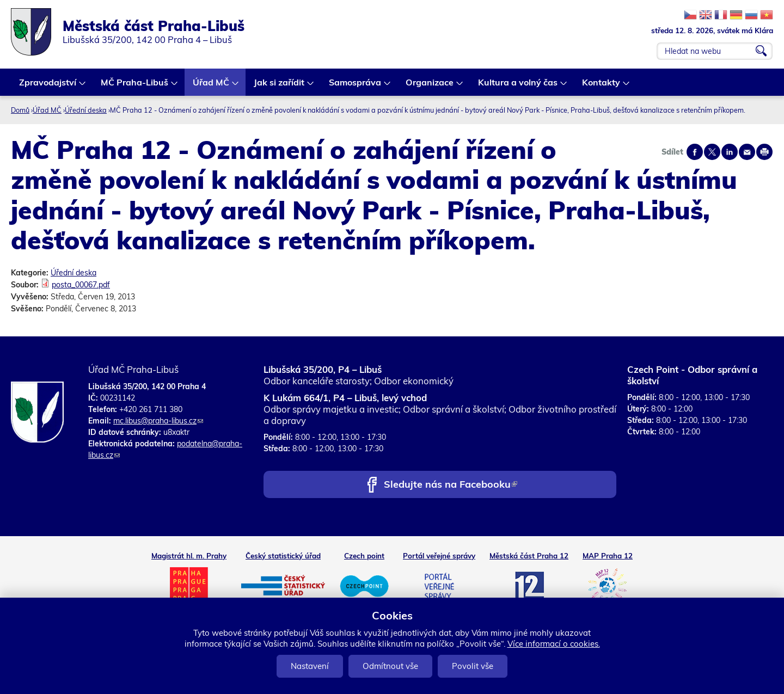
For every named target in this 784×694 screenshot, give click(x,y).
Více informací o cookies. (554, 644)
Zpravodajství (48, 86)
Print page (764, 152)
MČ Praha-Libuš (135, 86)
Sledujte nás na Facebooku (451, 485)
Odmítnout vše (390, 666)
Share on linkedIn (730, 152)
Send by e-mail (747, 152)
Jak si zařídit (280, 86)
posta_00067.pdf (81, 285)
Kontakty (602, 86)
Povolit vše (473, 666)
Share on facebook (695, 152)
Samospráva (356, 86)
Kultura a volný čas (518, 86)
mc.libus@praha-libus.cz (158, 421)
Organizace (430, 86)
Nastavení (310, 666)
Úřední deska (86, 110)
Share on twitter (712, 152)
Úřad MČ (212, 86)
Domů (20, 110)
